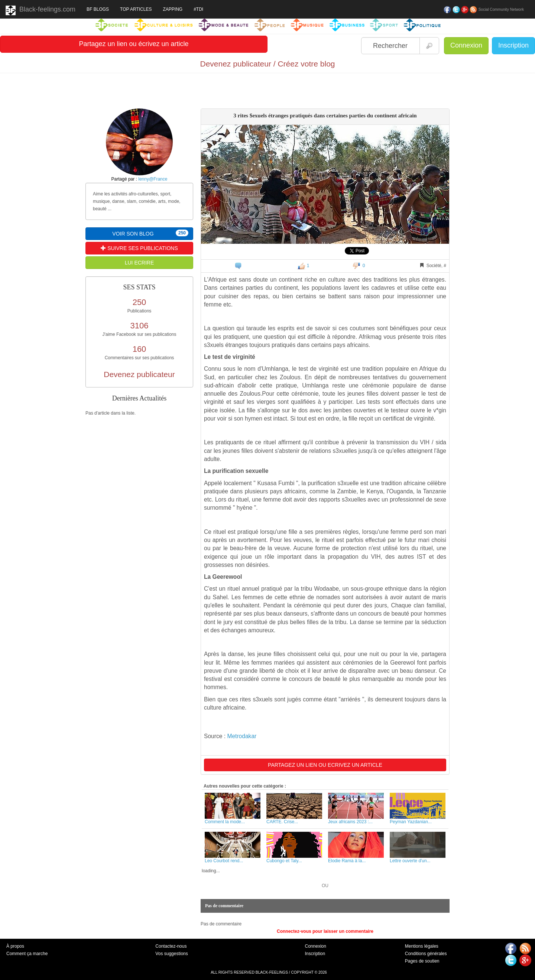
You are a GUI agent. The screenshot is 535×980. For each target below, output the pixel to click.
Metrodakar (242, 736)
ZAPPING (173, 9)
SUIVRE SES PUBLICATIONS (139, 248)
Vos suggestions (171, 954)
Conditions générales (426, 954)
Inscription (513, 45)
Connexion (466, 45)
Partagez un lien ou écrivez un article (134, 44)
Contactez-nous (171, 946)
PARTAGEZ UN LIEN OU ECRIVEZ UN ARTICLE (325, 765)
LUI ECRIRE (140, 263)
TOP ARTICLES (136, 9)
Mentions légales (422, 946)
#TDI (198, 9)
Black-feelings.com (40, 10)
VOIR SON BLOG (150, 233)
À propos (15, 946)
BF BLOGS (98, 9)
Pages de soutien (422, 961)
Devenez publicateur (139, 374)
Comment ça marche (27, 954)
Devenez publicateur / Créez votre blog (267, 64)
